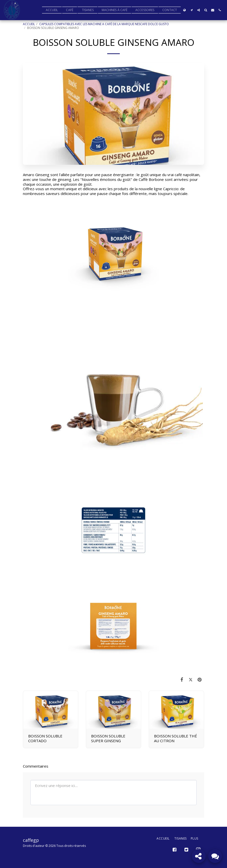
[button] (192, 10)
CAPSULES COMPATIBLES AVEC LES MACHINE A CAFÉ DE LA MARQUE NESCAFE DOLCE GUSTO (104, 24)
